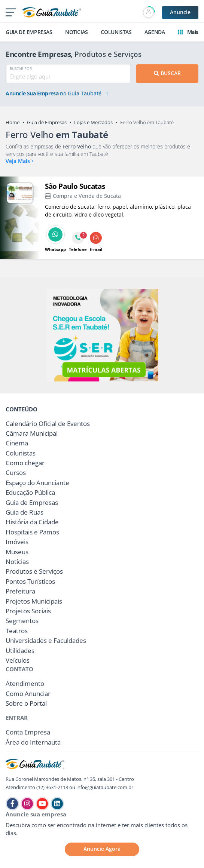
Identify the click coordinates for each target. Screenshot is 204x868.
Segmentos (22, 621)
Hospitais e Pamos (32, 532)
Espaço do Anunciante (37, 483)
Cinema (17, 443)
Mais (188, 32)
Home (13, 122)
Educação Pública (30, 492)
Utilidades (20, 651)
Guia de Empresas (47, 122)
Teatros (17, 631)
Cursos (16, 473)
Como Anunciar (28, 694)
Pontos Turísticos (30, 581)
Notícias (17, 562)
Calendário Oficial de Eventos (48, 424)
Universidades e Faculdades (46, 640)
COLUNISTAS (116, 32)
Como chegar (25, 463)
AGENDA (155, 32)
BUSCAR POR (21, 68)
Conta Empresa (28, 732)
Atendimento (25, 683)
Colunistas (21, 453)
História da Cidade (32, 522)
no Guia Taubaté (57, 93)
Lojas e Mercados (93, 122)
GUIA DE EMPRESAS (29, 32)
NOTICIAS (77, 32)
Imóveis (17, 542)
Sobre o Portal (26, 703)
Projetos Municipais (34, 601)
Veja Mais (19, 161)
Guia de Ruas (25, 512)
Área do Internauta (33, 742)
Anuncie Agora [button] (102, 849)
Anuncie (180, 12)
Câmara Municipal (32, 433)
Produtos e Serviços (34, 571)
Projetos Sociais (28, 611)
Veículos (18, 660)
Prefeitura (20, 591)
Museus (17, 552)
